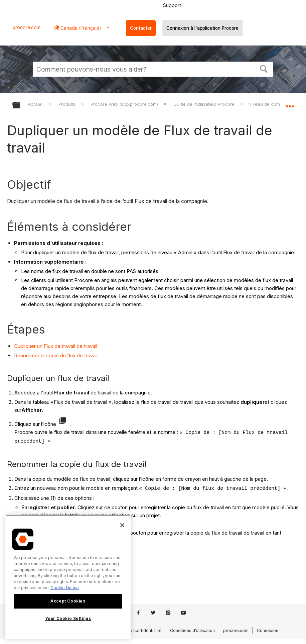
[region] (68, 577)
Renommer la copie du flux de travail (56, 355)
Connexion (268, 630)
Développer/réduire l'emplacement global (290, 103)
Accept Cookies (68, 601)
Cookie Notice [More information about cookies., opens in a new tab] (65, 588)
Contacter (141, 28)
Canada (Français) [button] (80, 28)
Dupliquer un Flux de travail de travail (56, 346)
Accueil (36, 104)
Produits (68, 104)
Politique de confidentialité (135, 630)
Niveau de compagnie (272, 104)
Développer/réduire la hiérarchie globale (21, 106)
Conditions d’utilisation (192, 630)
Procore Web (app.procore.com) (125, 104)
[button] (264, 68)
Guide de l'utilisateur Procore (205, 104)
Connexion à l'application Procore (202, 28)
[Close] (122, 525)
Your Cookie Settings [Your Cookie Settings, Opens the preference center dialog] (68, 618)
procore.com (27, 27)
